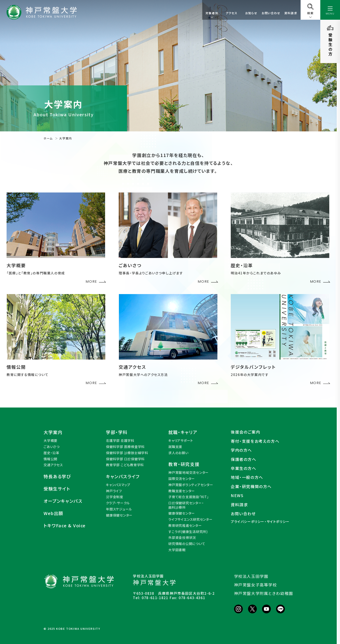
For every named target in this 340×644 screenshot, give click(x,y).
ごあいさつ (52, 447)
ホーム (48, 138)
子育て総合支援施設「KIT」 (189, 497)
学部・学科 (117, 432)
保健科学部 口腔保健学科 (125, 459)
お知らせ (251, 13)
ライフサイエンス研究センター (190, 519)
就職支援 (175, 447)
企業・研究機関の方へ (251, 486)
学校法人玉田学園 (251, 576)
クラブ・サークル (118, 503)
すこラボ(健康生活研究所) (188, 532)
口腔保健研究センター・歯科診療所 (186, 505)
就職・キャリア (183, 432)
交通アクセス (53, 465)
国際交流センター (182, 479)
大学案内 (53, 432)
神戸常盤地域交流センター (188, 473)
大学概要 (50, 441)
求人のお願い (178, 453)
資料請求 (291, 13)
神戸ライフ (114, 491)
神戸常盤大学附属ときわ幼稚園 (264, 593)
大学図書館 (177, 550)
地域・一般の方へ (247, 477)
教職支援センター (182, 491)
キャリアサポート (181, 441)
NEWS (237, 495)
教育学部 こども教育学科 (125, 465)
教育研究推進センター (185, 526)
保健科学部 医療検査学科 (125, 447)
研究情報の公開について (187, 544)
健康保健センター (119, 515)
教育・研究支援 (184, 464)
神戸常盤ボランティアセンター (191, 485)
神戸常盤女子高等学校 (255, 585)
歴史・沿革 (51, 453)
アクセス (232, 13)
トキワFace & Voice (65, 526)
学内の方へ (241, 450)
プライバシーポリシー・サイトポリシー (260, 522)
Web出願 (53, 513)
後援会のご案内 (245, 432)
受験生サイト (57, 489)
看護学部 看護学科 (120, 441)
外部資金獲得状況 (182, 538)
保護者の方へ (244, 459)
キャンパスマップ (118, 485)
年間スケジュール (119, 509)
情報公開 (50, 459)
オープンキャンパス (63, 501)
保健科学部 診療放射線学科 (127, 453)
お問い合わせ (271, 13)
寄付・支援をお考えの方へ (255, 441)
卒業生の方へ (244, 468)
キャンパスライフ (123, 476)
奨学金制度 (115, 497)
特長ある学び (57, 476)
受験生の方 (330, 45)
